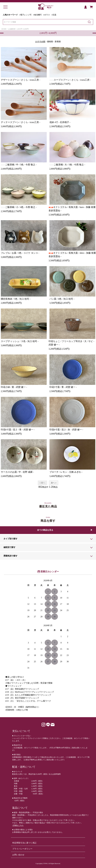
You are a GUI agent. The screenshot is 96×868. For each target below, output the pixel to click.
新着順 (58, 42)
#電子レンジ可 (26, 15)
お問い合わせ (18, 855)
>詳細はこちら (18, 825)
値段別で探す (9, 547)
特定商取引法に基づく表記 (24, 843)
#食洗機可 (38, 15)
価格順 (50, 42)
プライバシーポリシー (22, 849)
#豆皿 (54, 15)
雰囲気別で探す (10, 556)
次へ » (54, 483)
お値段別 (12, 29)
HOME (4, 29)
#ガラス (47, 15)
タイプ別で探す (10, 539)
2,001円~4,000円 (23, 29)
